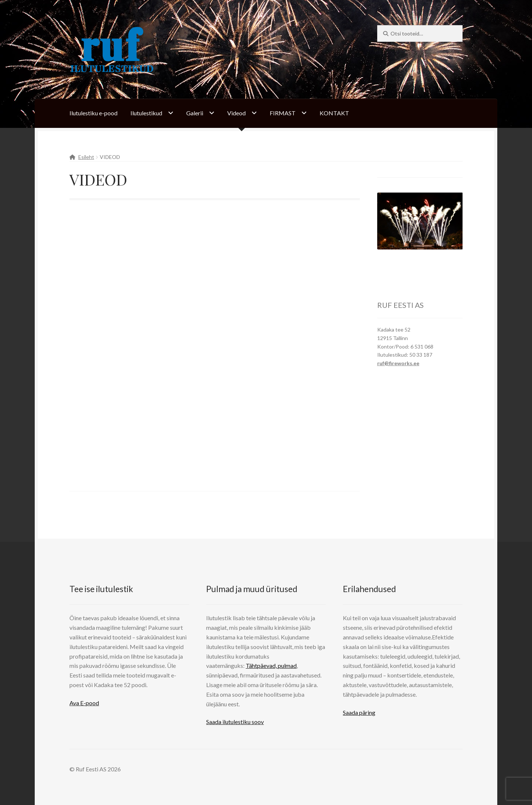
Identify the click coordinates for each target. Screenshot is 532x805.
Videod (236, 113)
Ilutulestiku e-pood (93, 113)
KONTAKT (334, 113)
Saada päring (359, 712)
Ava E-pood (84, 703)
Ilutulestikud (146, 113)
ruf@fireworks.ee (398, 363)
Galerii (195, 113)
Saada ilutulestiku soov (235, 722)
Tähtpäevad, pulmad (271, 665)
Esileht (86, 157)
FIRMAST (283, 113)
